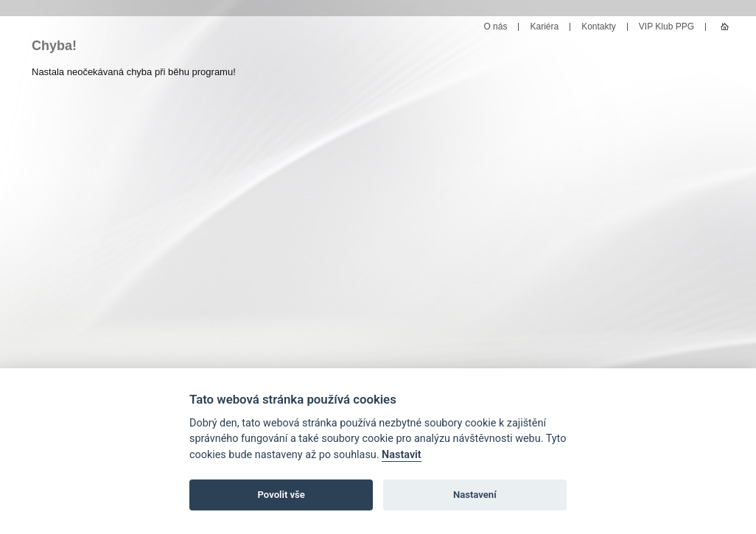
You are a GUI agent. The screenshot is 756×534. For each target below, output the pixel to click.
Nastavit (402, 455)
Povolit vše (281, 495)
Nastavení (475, 495)
